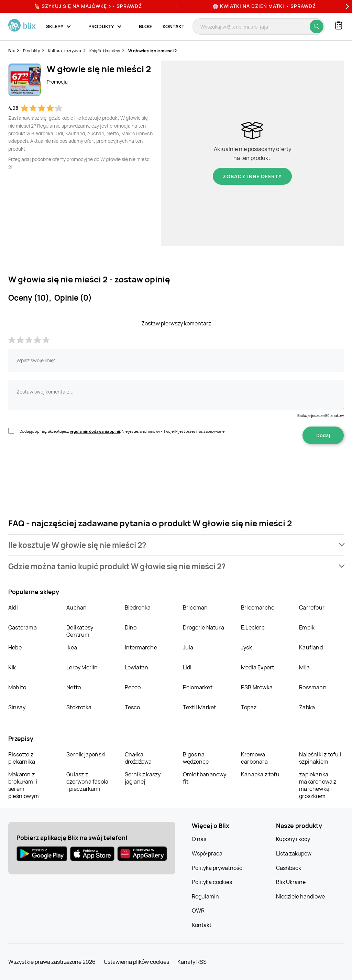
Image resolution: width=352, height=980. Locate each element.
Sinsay (17, 707)
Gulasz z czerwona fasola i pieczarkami (87, 782)
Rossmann (313, 687)
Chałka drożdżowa (138, 758)
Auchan (76, 607)
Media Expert (257, 667)
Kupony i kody (293, 839)
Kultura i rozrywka (65, 51)
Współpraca (207, 853)
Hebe (15, 647)
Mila (304, 667)
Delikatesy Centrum (80, 631)
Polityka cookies (212, 882)
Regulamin (205, 896)
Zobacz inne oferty (252, 176)
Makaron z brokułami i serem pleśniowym (24, 785)
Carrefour (312, 607)
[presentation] (60, 466)
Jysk (246, 647)
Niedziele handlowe (300, 896)
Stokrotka (79, 707)
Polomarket (198, 687)
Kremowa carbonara (254, 758)
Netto (74, 687)
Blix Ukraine (291, 882)
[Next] (346, 6)
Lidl (187, 667)
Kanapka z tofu (260, 774)
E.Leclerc (253, 627)
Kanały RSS (192, 962)
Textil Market (200, 707)
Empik (307, 627)
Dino (131, 627)
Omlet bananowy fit (205, 778)
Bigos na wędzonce (196, 758)
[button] (176, 545)
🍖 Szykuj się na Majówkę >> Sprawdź (88, 6)
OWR (198, 911)
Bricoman (195, 607)
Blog (145, 26)
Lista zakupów (294, 853)
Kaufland (311, 647)
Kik (12, 667)
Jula (188, 647)
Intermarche (141, 647)
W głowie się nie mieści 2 (152, 51)
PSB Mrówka (257, 687)
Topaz (249, 707)
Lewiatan (137, 667)
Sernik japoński (86, 754)
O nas (199, 839)
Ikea (72, 647)
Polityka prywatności (218, 868)
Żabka (307, 707)
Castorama (23, 627)
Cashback (289, 868)
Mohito (17, 687)
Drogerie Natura (203, 627)
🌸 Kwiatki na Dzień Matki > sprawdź (264, 6)
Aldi (13, 607)
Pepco (133, 687)
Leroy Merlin (82, 667)
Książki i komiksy (105, 51)
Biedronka (138, 607)
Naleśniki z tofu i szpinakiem (320, 758)
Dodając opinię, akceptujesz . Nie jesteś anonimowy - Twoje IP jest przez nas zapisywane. (123, 431)
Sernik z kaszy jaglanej (143, 778)
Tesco (133, 707)
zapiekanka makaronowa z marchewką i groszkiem (318, 785)
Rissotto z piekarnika (22, 758)
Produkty (31, 51)
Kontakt (173, 26)
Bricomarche (258, 607)
